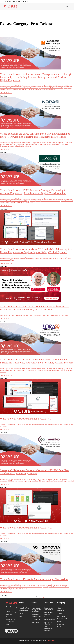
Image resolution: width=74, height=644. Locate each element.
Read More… (6, 93)
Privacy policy (51, 640)
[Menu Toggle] (67, 5)
